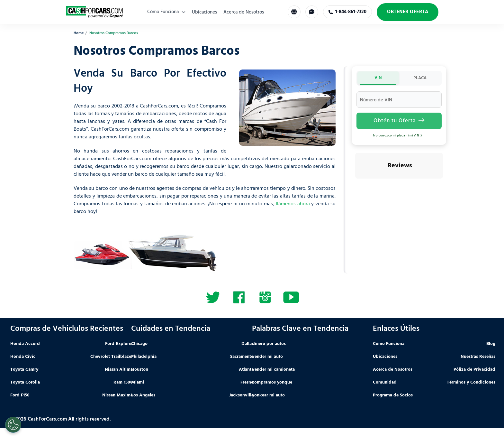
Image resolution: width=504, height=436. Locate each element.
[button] (355, 185)
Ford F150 (20, 395)
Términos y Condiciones (471, 382)
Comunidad (385, 382)
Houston (140, 370)
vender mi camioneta (273, 370)
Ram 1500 (123, 382)
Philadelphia (144, 357)
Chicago (139, 344)
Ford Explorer (119, 344)
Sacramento (242, 357)
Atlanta (246, 370)
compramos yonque (272, 382)
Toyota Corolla (25, 382)
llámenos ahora (293, 204)
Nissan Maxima (117, 395)
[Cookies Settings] (13, 425)
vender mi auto (267, 357)
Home (79, 33)
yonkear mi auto (268, 395)
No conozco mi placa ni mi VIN (399, 135)
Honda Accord (25, 344)
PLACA (420, 78)
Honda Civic (23, 357)
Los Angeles (143, 395)
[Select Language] (294, 12)
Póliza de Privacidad (474, 370)
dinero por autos (269, 344)
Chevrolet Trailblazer (112, 357)
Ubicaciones (204, 12)
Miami (138, 382)
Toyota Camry (24, 370)
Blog (491, 344)
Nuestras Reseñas (478, 357)
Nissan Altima (119, 370)
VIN (378, 78)
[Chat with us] (312, 12)
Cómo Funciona (166, 12)
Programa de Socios (393, 395)
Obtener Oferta (408, 12)
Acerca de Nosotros (244, 12)
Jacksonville (241, 395)
